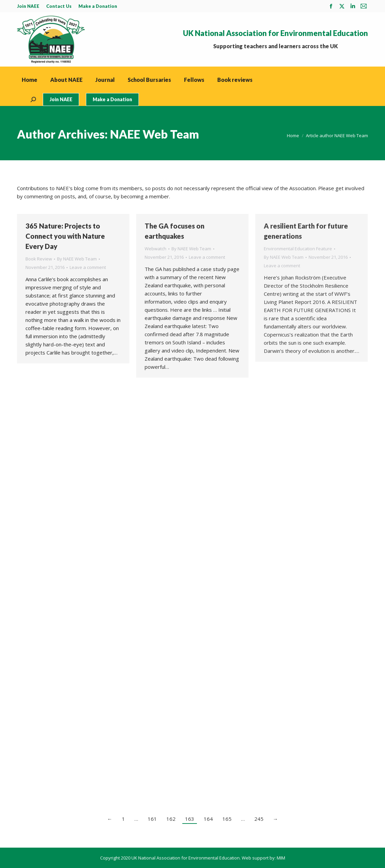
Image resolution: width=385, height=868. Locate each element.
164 (208, 819)
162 (171, 819)
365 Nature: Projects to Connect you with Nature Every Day (65, 236)
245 (259, 819)
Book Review (39, 259)
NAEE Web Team (154, 134)
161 (152, 819)
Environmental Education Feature (298, 249)
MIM (281, 858)
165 (227, 819)
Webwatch (155, 249)
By (77, 259)
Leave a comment (88, 267)
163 (190, 819)
